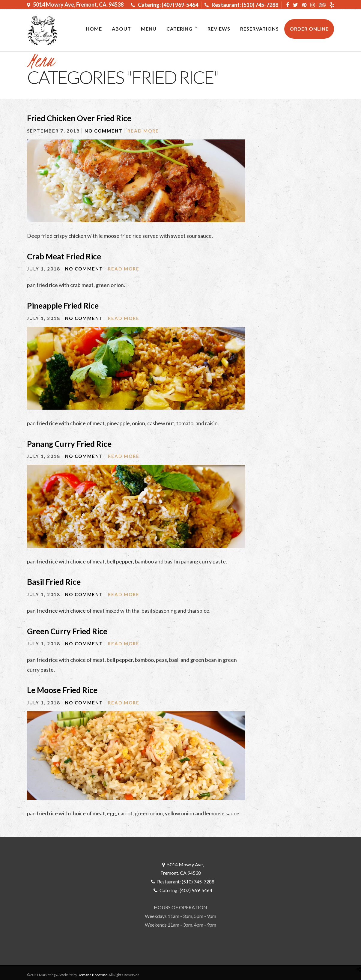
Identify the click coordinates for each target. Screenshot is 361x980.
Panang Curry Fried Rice (69, 444)
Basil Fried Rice (54, 582)
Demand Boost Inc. (93, 975)
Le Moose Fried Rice (62, 690)
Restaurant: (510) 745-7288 (241, 5)
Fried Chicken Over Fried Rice (79, 118)
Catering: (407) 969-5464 (164, 5)
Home (94, 29)
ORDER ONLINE (309, 29)
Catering (179, 29)
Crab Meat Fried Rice (64, 256)
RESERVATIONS (260, 29)
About (121, 29)
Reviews (219, 29)
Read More (143, 131)
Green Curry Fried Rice (67, 631)
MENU (149, 29)
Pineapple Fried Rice (63, 306)
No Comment (104, 131)
